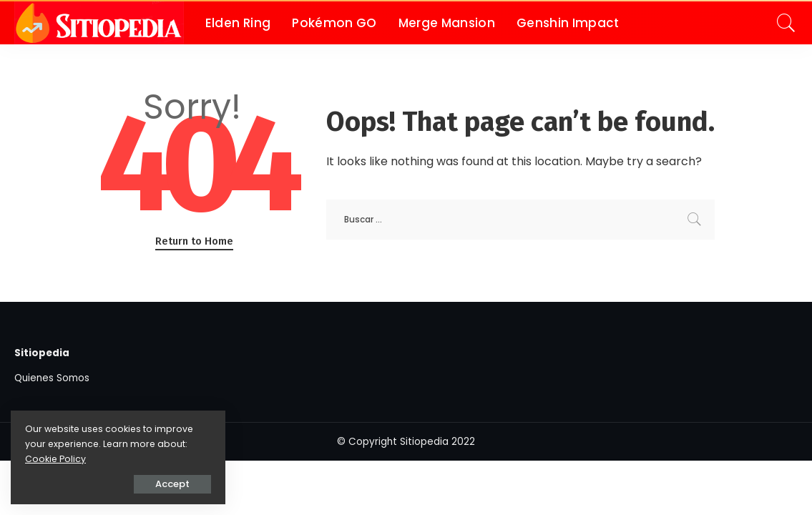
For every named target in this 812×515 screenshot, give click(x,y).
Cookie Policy (55, 459)
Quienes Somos (52, 378)
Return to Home (194, 241)
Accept (172, 484)
